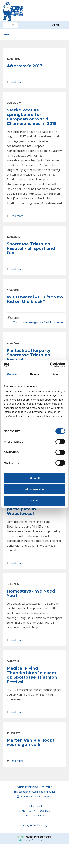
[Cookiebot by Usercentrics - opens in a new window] (50, 365)
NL (6, 25)
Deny (35, 501)
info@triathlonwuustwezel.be (36, 787)
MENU (58, 25)
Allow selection (34, 489)
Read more (17, 82)
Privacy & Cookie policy (35, 825)
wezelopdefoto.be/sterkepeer (36, 796)
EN (14, 25)
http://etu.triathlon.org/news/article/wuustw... (36, 322)
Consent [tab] (12, 374)
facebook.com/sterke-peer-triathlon (36, 792)
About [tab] (57, 374)
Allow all (35, 478)
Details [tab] (34, 374)
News (6, 35)
